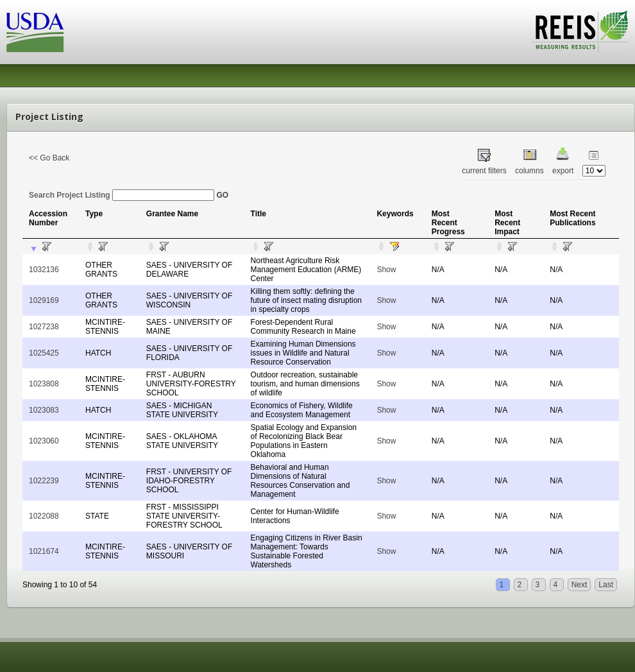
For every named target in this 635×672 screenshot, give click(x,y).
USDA (35, 32)
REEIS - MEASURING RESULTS (580, 31)
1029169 (44, 300)
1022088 (44, 516)
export (563, 171)
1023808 (44, 384)
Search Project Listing (122, 195)
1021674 (44, 551)
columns (529, 171)
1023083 (44, 410)
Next (580, 585)
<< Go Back (49, 158)
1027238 (44, 327)
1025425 (44, 353)
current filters (484, 171)
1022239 (44, 481)
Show (386, 270)
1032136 (44, 270)
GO (222, 195)
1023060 (44, 441)
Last (606, 585)
